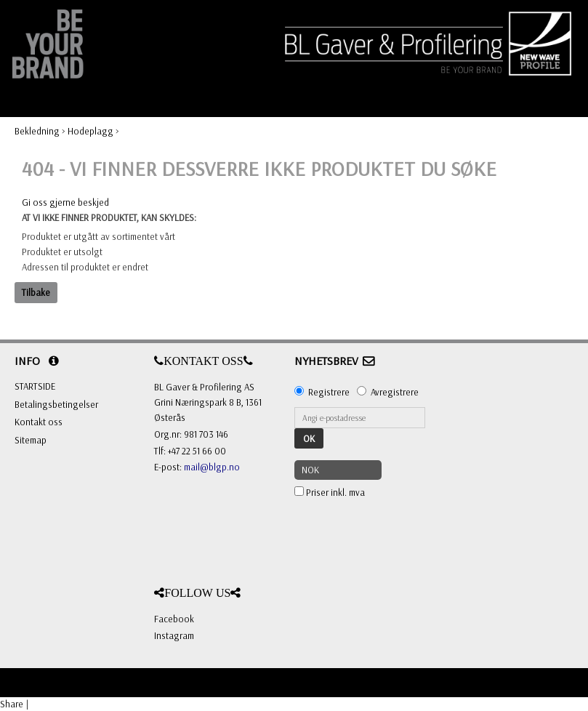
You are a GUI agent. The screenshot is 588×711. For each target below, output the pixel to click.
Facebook (174, 619)
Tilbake (36, 292)
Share (12, 704)
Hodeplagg (90, 131)
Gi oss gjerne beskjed (65, 202)
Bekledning (37, 131)
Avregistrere (395, 392)
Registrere (329, 392)
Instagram (174, 635)
